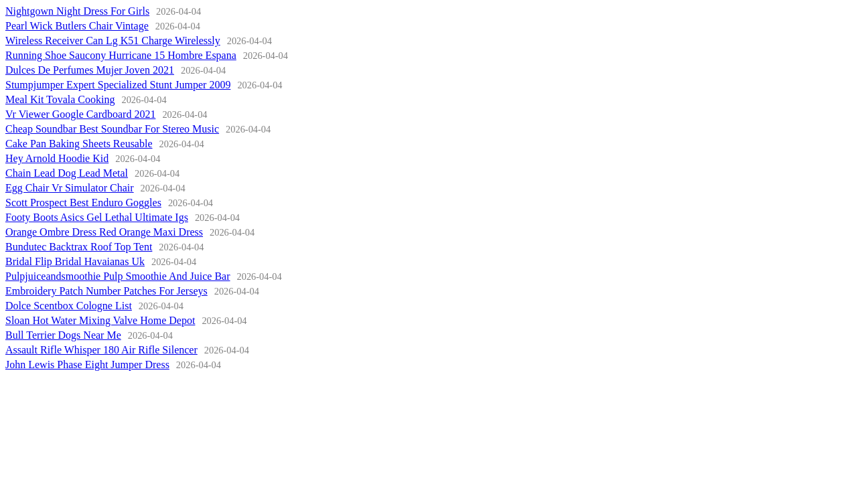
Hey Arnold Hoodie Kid (57, 158)
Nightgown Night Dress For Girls (77, 11)
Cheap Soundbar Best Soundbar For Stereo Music (112, 129)
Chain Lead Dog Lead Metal (67, 173)
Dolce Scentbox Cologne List (69, 306)
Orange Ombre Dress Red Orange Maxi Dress (104, 232)
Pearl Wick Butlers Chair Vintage (77, 26)
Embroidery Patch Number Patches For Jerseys (106, 291)
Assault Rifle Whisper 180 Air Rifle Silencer (101, 350)
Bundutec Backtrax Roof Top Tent (79, 247)
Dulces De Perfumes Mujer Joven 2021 (90, 70)
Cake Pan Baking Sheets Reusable (79, 144)
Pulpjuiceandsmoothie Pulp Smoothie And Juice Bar (118, 276)
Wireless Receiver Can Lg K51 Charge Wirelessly (113, 41)
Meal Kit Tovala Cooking (60, 99)
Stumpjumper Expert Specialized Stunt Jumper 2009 (118, 85)
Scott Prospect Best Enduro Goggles (83, 203)
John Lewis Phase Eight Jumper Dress (87, 365)
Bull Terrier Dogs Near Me (63, 335)
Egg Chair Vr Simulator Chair (70, 188)
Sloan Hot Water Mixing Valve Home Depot (100, 320)
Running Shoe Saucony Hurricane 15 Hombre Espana (121, 55)
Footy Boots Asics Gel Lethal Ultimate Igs (97, 217)
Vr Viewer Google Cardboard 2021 (80, 114)
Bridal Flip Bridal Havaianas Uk (75, 261)
